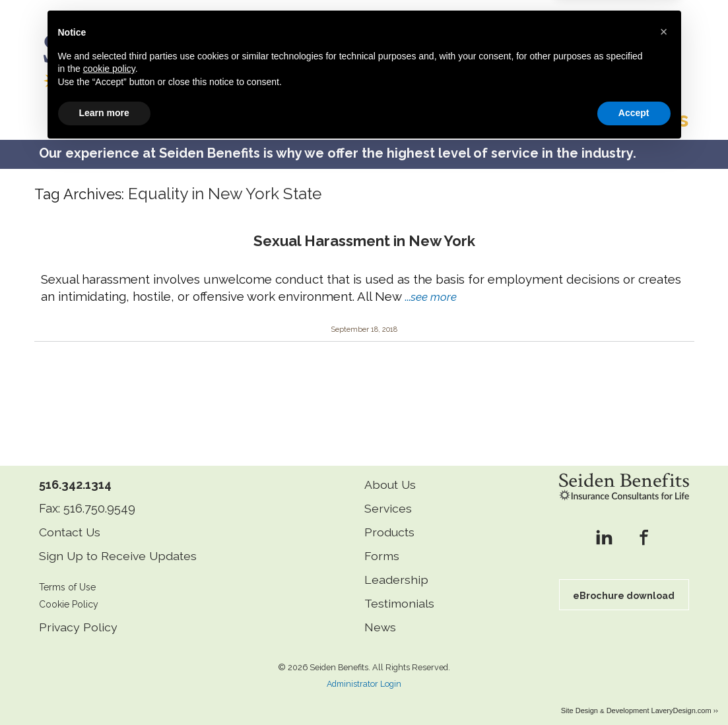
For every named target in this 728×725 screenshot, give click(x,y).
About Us (391, 473)
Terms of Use (69, 575)
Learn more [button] (104, 689)
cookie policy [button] (109, 645)
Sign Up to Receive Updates (119, 544)
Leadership (396, 568)
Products (390, 520)
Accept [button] (634, 689)
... (431, 284)
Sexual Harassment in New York (364, 229)
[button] (664, 608)
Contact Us (71, 520)
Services (388, 496)
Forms (382, 544)
